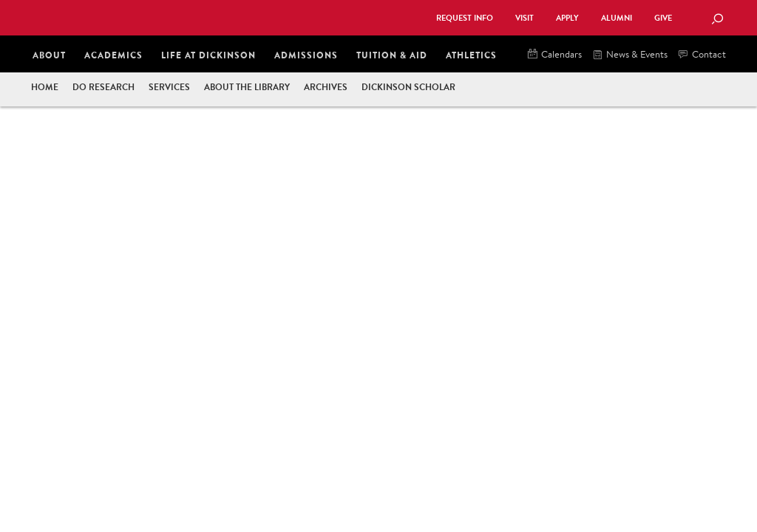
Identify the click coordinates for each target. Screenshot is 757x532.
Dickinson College (191, 16)
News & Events (630, 55)
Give (663, 18)
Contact (702, 55)
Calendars (555, 55)
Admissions (306, 55)
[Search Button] (717, 20)
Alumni (617, 18)
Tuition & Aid (392, 55)
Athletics (471, 55)
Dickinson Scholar (408, 87)
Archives (326, 87)
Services (169, 87)
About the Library (247, 87)
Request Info (465, 18)
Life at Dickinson (208, 55)
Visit (525, 18)
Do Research (103, 87)
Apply (567, 18)
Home (45, 87)
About (49, 55)
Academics (113, 55)
